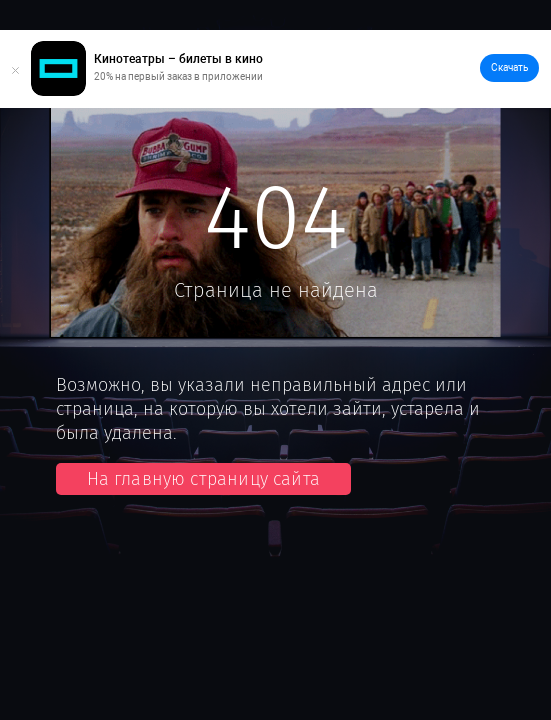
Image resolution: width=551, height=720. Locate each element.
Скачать (509, 67)
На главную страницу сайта (204, 479)
